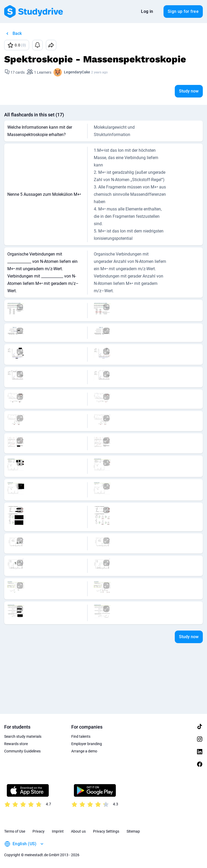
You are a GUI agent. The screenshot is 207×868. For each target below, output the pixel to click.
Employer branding (87, 744)
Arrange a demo (84, 751)
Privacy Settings (106, 831)
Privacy (39, 831)
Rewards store (16, 744)
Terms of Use (15, 831)
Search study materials (23, 736)
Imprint (58, 831)
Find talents (81, 736)
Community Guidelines (22, 751)
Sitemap (133, 831)
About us (78, 831)
